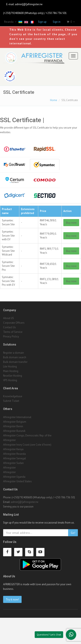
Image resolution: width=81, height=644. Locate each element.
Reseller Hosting (13, 376)
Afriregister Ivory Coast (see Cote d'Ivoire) (27, 445)
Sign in (57, 22)
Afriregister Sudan (13, 463)
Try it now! (12, 599)
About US (9, 318)
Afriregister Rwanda (14, 454)
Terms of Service (13, 332)
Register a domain (13, 353)
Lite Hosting (10, 366)
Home (54, 100)
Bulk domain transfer (15, 362)
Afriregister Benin (13, 426)
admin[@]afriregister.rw (29, 4)
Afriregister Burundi (14, 431)
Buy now (71, 223)
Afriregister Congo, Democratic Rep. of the (27, 435)
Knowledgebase (13, 396)
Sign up (42, 22)
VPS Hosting (10, 380)
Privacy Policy (11, 336)
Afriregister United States (17, 481)
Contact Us (9, 327)
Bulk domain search (15, 357)
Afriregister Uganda (14, 477)
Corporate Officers (14, 323)
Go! (73, 533)
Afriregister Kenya (13, 449)
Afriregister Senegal (15, 458)
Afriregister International (17, 417)
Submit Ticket (11, 401)
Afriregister (9, 440)
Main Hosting (11, 371)
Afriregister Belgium (15, 422)
